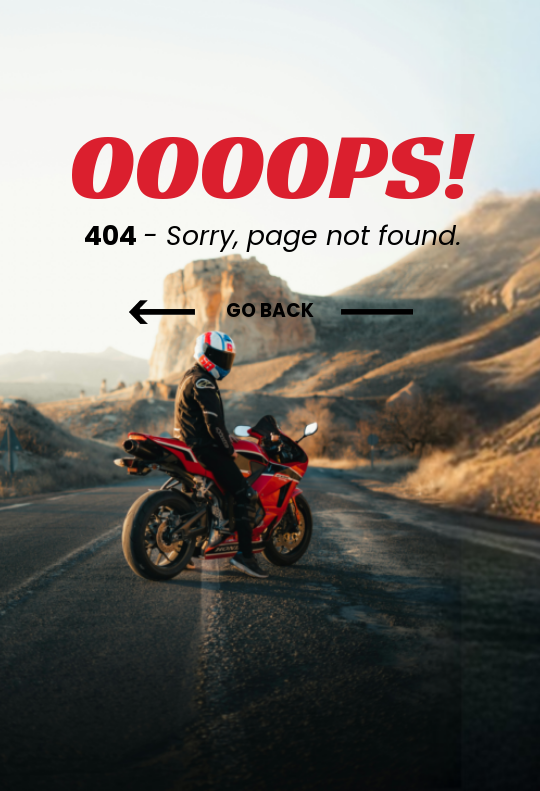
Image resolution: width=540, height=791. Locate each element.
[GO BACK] (270, 311)
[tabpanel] (270, 180)
